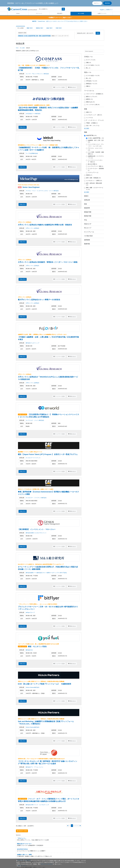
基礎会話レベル (91, 84)
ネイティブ (90, 60)
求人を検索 (81, 13)
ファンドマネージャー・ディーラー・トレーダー (95, 145)
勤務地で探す (40, 28)
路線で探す (50, 28)
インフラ (88, 118)
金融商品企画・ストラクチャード (95, 157)
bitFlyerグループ (30, 612)
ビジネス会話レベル (92, 65)
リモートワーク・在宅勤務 (94, 94)
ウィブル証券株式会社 (32, 153)
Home (18, 13)
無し (87, 68)
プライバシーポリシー (47, 864)
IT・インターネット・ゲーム (94, 120)
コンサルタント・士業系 (93, 181)
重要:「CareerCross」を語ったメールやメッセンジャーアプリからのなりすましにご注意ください (60, 21)
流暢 (88, 63)
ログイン (97, 3)
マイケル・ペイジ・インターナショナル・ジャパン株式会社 (42, 191)
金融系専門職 (90, 135)
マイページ (39, 13)
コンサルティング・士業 (93, 115)
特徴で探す (59, 28)
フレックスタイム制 (92, 105)
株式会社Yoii (29, 650)
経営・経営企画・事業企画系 (93, 184)
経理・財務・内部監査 (92, 178)
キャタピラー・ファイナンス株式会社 (36, 498)
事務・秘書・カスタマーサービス (94, 188)
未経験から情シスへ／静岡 (24, 855)
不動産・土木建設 (91, 123)
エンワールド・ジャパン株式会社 (35, 420)
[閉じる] (18, 866)
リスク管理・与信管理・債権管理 (95, 153)
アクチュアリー (92, 173)
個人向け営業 (92, 164)
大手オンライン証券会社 (32, 228)
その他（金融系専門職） (95, 138)
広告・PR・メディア (92, 126)
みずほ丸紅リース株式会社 (33, 114)
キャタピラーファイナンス (33, 458)
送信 (98, 33)
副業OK (88, 99)
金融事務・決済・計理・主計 (95, 141)
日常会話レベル (91, 81)
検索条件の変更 (22, 33)
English (102, 10)
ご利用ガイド (109, 10)
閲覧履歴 (60, 13)
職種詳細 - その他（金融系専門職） (28, 36)
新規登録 (107, 3)
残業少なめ (89, 102)
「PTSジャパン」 (22, 838)
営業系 (88, 175)
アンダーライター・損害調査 (95, 169)
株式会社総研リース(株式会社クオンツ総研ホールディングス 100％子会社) (46, 573)
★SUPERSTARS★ (22, 849)
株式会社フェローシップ (32, 343)
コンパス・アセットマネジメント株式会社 (37, 74)
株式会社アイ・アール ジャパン (34, 767)
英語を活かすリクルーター (24, 844)
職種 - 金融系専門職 (45, 36)
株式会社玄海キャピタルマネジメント (36, 533)
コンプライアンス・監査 (95, 166)
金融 (88, 112)
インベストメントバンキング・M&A (94, 161)
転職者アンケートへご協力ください (60, 18)
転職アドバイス (102, 13)
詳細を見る (23, 87)
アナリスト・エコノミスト (94, 149)
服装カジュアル (91, 97)
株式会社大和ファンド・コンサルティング (37, 805)
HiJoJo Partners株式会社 (33, 687)
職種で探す (30, 28)
